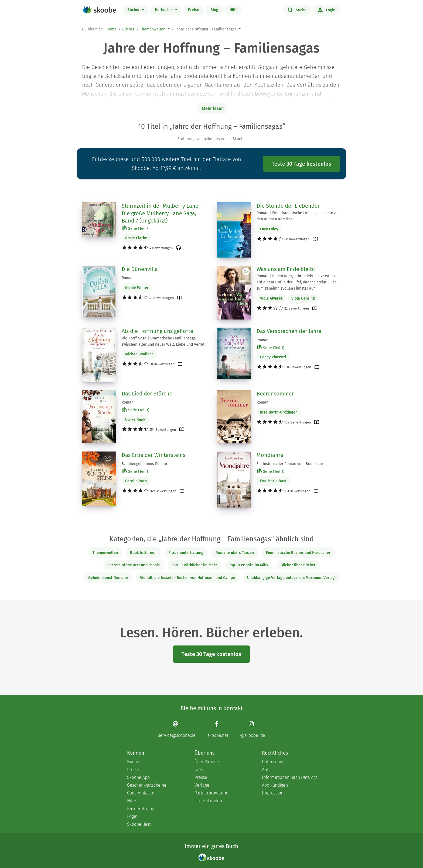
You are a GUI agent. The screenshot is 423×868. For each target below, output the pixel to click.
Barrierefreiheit (142, 809)
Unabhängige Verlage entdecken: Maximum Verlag (291, 578)
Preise (194, 10)
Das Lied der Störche (147, 394)
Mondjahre (270, 455)
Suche (297, 10)
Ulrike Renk (135, 420)
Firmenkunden (208, 801)
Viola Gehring (303, 298)
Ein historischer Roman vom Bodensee (290, 464)
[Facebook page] (218, 729)
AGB (266, 770)
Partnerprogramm (211, 793)
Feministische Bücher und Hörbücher (298, 553)
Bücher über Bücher (298, 565)
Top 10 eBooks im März (249, 565)
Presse (201, 777)
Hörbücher (165, 10)
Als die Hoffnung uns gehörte (157, 331)
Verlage (202, 785)
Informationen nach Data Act (289, 777)
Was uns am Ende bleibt (286, 269)
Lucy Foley (269, 229)
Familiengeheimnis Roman (144, 464)
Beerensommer (275, 394)
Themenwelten (153, 29)
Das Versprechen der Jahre (289, 331)
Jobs (199, 770)
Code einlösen (141, 793)
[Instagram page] (253, 729)
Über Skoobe (207, 762)
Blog (214, 10)
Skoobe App (138, 777)
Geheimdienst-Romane (108, 578)
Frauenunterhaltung (186, 553)
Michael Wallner (139, 354)
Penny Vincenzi (273, 357)
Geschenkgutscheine (147, 785)
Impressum (273, 793)
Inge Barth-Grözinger (279, 412)
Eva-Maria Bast (273, 481)
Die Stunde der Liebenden (289, 206)
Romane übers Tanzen (235, 553)
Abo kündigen (275, 785)
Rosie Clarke (136, 238)
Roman (128, 278)
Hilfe (234, 10)
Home (111, 29)
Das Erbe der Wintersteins (153, 455)
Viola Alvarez (271, 298)
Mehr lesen (213, 108)
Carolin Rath (136, 481)
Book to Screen (143, 553)
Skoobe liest (139, 824)
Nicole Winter (137, 288)
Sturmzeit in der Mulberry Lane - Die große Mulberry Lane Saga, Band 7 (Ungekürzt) (162, 213)
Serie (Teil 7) (136, 228)
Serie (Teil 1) (271, 348)
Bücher (134, 10)
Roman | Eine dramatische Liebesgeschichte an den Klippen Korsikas (298, 216)
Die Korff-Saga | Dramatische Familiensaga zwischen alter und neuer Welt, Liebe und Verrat (163, 341)
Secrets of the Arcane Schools (134, 565)
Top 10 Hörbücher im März (194, 565)
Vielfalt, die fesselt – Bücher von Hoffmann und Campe (187, 578)
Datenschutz (274, 762)
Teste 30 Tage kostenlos (301, 164)
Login (327, 10)
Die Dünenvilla (140, 269)
